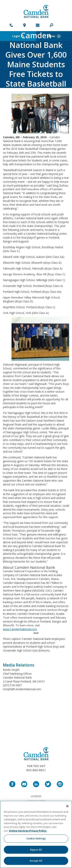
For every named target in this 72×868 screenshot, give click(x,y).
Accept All (36, 861)
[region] (36, 834)
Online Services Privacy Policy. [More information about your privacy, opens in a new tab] (28, 831)
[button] (51, 26)
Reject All (36, 850)
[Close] (67, 806)
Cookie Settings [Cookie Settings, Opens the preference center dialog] (36, 838)
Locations (36, 796)
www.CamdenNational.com (20, 629)
